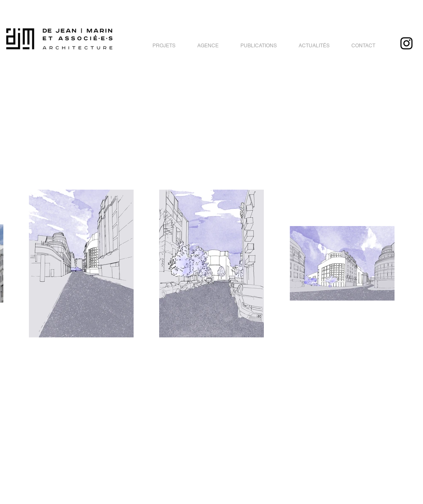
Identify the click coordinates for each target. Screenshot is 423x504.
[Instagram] (406, 43)
